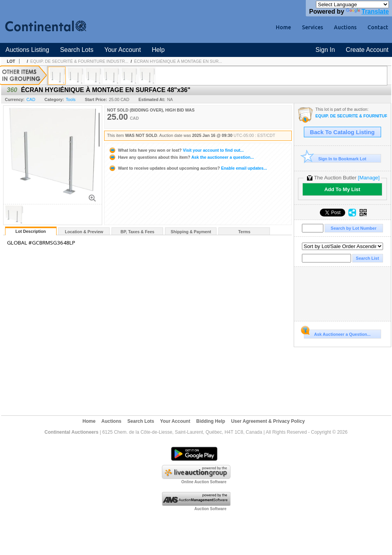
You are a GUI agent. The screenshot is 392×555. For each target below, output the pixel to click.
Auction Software (210, 509)
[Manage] (369, 178)
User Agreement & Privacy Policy (268, 421)
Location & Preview (84, 232)
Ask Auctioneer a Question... (337, 333)
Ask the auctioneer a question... (181, 157)
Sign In (325, 50)
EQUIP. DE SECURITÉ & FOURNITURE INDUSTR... (79, 61)
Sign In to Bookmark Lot (335, 159)
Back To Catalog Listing (342, 132)
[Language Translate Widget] (352, 4)
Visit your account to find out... (176, 150)
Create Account (367, 50)
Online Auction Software (204, 482)
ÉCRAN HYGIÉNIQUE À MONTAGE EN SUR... (178, 61)
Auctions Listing (27, 50)
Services (312, 27)
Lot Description (30, 231)
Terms (244, 232)
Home (283, 27)
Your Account (122, 50)
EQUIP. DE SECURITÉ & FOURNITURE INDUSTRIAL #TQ (351, 116)
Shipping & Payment (191, 232)
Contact (378, 27)
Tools (71, 99)
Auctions (345, 27)
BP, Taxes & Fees (137, 232)
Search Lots (77, 50)
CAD (31, 99)
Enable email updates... (188, 168)
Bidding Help (211, 421)
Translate (367, 12)
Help (158, 50)
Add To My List (342, 189)
